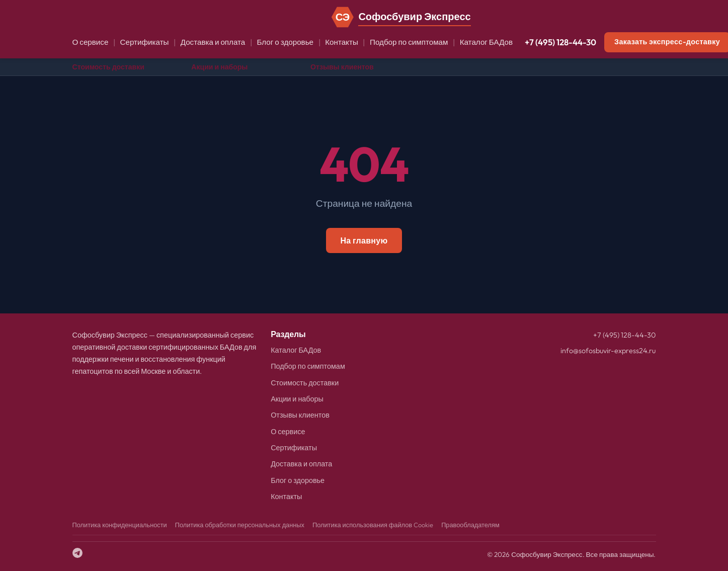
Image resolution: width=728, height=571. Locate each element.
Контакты (342, 42)
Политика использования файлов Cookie (373, 525)
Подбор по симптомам (409, 42)
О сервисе (91, 42)
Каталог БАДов (486, 42)
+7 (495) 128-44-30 (560, 42)
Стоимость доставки (108, 67)
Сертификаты (145, 42)
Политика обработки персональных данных (240, 525)
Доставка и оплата (213, 42)
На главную (364, 240)
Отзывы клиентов (342, 67)
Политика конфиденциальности (120, 525)
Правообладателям (470, 525)
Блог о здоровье (285, 42)
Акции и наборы (219, 67)
